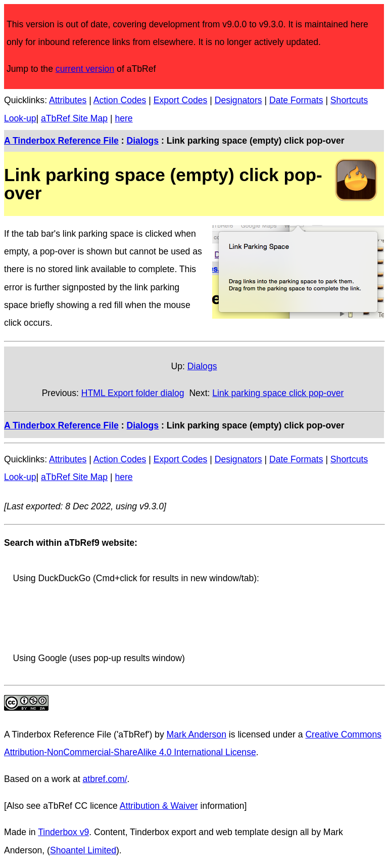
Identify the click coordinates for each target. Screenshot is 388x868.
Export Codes (181, 100)
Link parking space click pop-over (278, 393)
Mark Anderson (197, 734)
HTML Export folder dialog (133, 393)
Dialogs (142, 141)
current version (85, 69)
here (124, 118)
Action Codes (120, 100)
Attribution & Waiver (159, 806)
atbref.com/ (105, 779)
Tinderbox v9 (63, 832)
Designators (238, 100)
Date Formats (296, 100)
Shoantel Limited (83, 850)
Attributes (68, 100)
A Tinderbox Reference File (61, 141)
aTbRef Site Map (74, 118)
